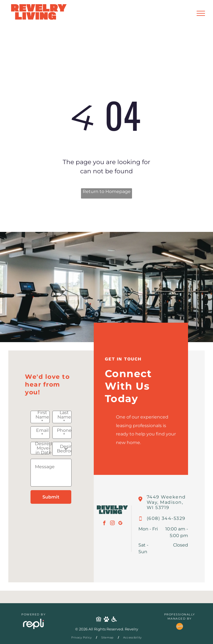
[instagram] (112, 524)
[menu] (201, 13)
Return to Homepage (107, 191)
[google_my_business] (121, 524)
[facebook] (104, 524)
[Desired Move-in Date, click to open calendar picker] (40, 448)
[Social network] (99, 620)
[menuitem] (82, 637)
